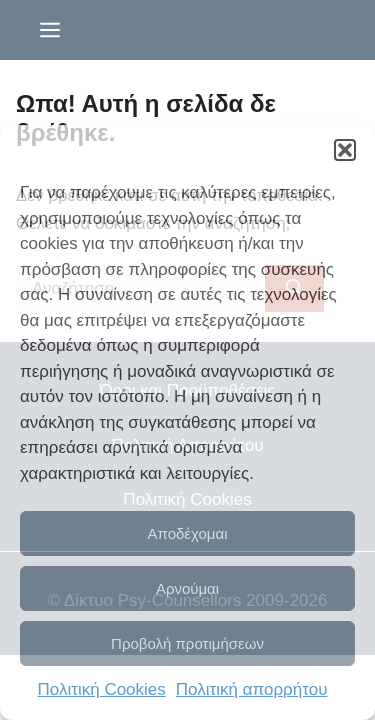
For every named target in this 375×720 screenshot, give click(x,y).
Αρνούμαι (187, 588)
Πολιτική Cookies (102, 689)
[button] (345, 150)
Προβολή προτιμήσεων (187, 643)
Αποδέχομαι (188, 533)
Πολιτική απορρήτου (252, 689)
